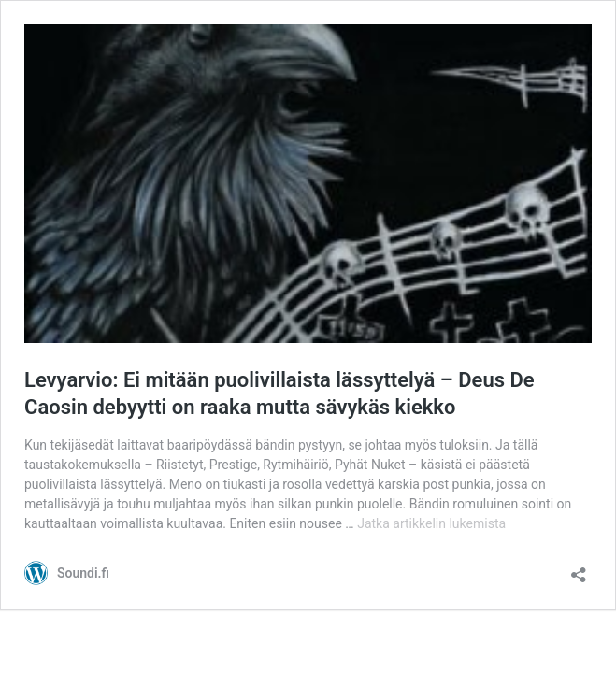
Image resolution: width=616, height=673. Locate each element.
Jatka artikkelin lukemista (431, 523)
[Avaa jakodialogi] (579, 569)
